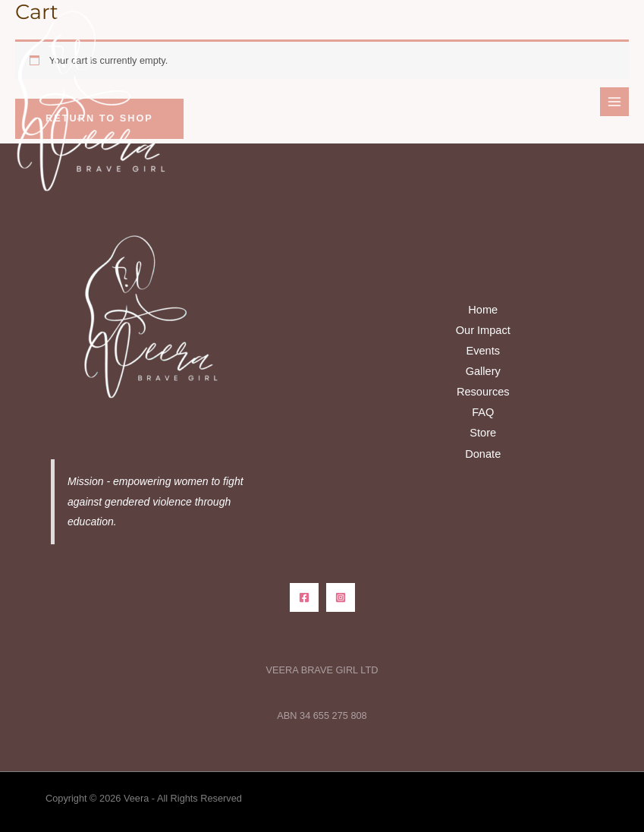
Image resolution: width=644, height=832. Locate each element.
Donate (483, 454)
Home (483, 310)
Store (483, 433)
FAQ (483, 412)
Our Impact (483, 330)
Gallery (483, 371)
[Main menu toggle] (614, 102)
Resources (483, 392)
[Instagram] (341, 597)
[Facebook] (304, 597)
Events (483, 351)
